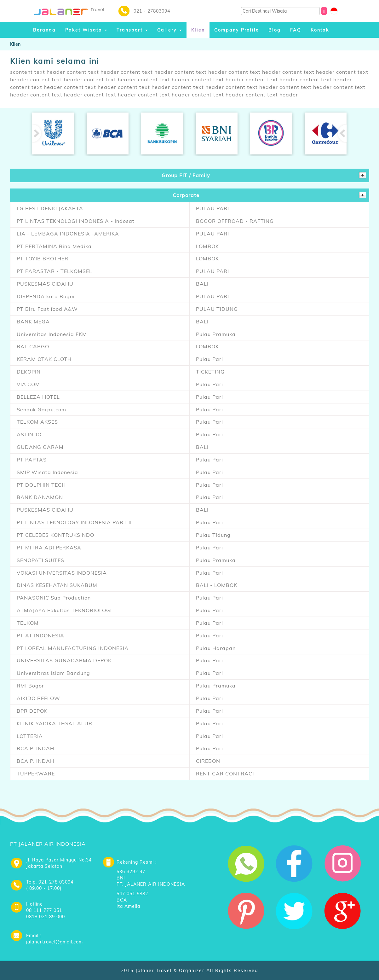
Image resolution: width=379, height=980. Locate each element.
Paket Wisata (86, 30)
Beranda (44, 30)
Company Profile (237, 30)
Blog (275, 30)
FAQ (296, 30)
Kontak (320, 30)
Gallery (169, 30)
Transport (132, 30)
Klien (198, 30)
